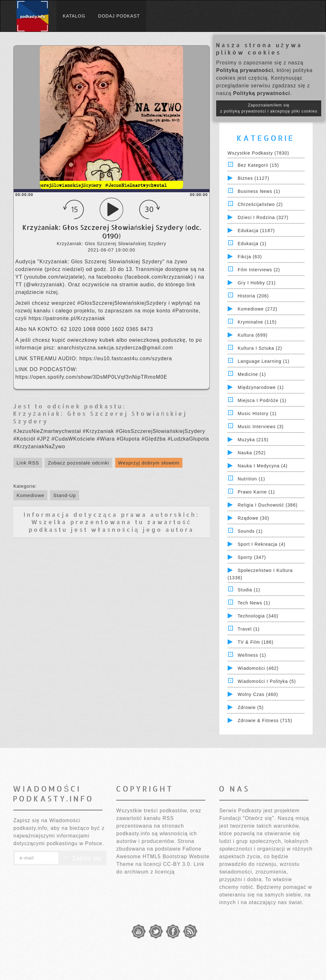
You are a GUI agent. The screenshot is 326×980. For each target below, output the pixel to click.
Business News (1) (259, 191)
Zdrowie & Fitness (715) (265, 720)
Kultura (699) (252, 335)
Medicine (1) (252, 374)
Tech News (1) (254, 603)
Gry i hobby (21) (256, 283)
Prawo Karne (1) (256, 492)
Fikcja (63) (250, 257)
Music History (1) (257, 413)
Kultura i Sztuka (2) (260, 348)
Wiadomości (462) (258, 668)
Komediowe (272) (257, 309)
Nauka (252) (252, 453)
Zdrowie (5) (251, 707)
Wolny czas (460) (258, 694)
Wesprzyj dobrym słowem (149, 463)
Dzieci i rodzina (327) (263, 217)
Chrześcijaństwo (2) (260, 204)
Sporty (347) (252, 557)
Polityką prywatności (245, 70)
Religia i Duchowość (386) (267, 505)
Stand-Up (64, 495)
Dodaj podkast (119, 16)
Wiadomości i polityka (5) (267, 681)
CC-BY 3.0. (177, 864)
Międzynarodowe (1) (261, 387)
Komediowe (30, 495)
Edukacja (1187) (256, 230)
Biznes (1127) (253, 178)
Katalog (74, 16)
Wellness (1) (252, 655)
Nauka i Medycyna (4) (262, 466)
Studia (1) (249, 590)
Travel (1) (248, 629)
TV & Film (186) (255, 642)
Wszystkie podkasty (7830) (259, 153)
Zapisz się (82, 858)
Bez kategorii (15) (258, 165)
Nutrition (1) (251, 479)
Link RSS (28, 463)
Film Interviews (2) (259, 270)
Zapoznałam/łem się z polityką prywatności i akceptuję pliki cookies (269, 108)
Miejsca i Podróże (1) (262, 400)
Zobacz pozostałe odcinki (78, 463)
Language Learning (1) (263, 361)
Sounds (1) (250, 531)
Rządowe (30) (253, 518)
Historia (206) (253, 296)
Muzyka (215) (253, 440)
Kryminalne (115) (257, 322)
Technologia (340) (258, 616)
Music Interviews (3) (260, 427)
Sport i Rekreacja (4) (261, 544)
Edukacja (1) (252, 244)
